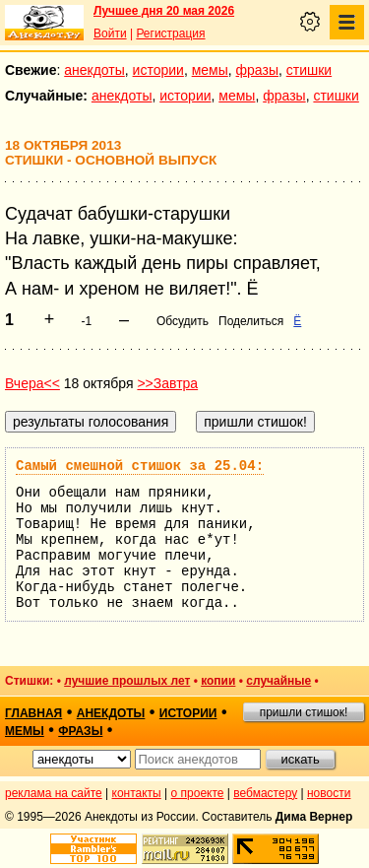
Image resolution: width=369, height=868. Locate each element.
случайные (278, 681)
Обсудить (183, 321)
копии (218, 681)
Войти (110, 33)
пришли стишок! (304, 712)
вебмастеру (265, 793)
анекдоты (94, 70)
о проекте (198, 793)
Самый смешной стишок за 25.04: (140, 466)
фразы (257, 70)
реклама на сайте (54, 793)
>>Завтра (167, 383)
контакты (137, 793)
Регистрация (170, 33)
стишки (309, 70)
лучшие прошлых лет (127, 681)
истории (158, 70)
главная (33, 713)
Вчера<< (32, 383)
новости (329, 793)
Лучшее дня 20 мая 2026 (164, 11)
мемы (210, 70)
